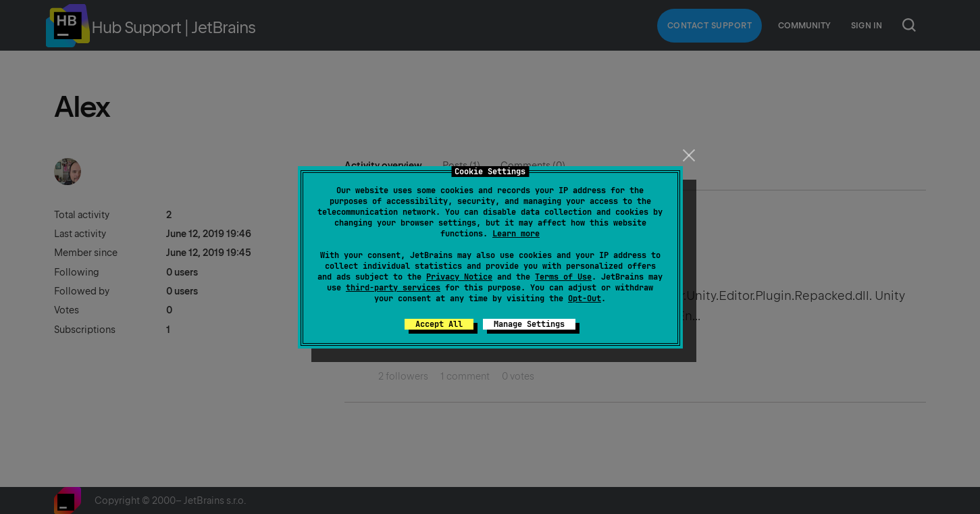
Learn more (516, 234)
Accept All (439, 324)
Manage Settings (529, 324)
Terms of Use (563, 277)
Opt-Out (585, 299)
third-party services (393, 288)
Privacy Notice (459, 277)
